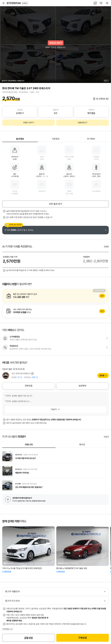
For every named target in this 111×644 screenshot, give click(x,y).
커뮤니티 (29, 445)
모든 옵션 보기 (56, 204)
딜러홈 (102, 376)
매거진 (82, 445)
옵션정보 (20, 139)
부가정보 (91, 139)
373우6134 (17, 3)
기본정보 (56, 139)
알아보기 (55, 296)
